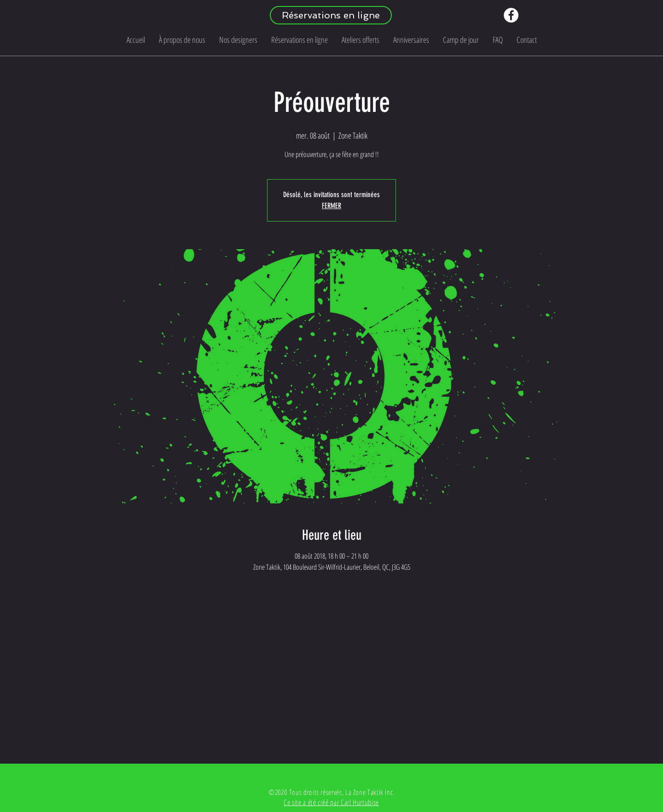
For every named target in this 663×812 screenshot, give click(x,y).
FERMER (331, 206)
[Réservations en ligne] (331, 15)
